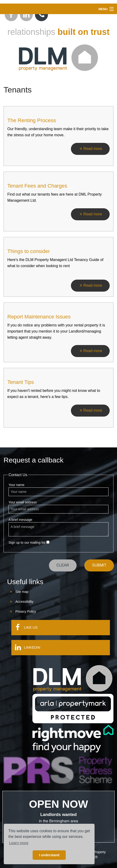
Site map (22, 592)
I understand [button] (49, 855)
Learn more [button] (19, 843)
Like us (24, 627)
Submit (99, 565)
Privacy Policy (26, 611)
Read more (90, 149)
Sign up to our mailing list (29, 542)
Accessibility (24, 602)
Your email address (58, 507)
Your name (58, 490)
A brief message (58, 527)
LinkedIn (26, 647)
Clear (63, 565)
